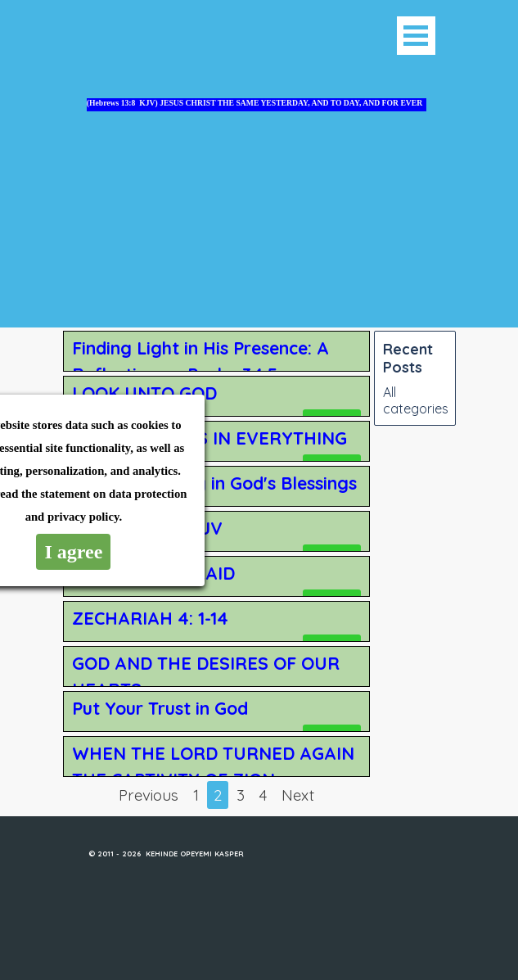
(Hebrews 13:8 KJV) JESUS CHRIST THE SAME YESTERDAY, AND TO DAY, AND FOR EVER (254, 103)
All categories (416, 400)
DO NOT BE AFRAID (153, 573)
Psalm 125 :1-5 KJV (147, 528)
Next (298, 795)
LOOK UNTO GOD (144, 393)
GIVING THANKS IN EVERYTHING (209, 438)
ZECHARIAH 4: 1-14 (150, 618)
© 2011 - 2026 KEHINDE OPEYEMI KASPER (166, 854)
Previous (149, 795)
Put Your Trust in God (160, 708)
